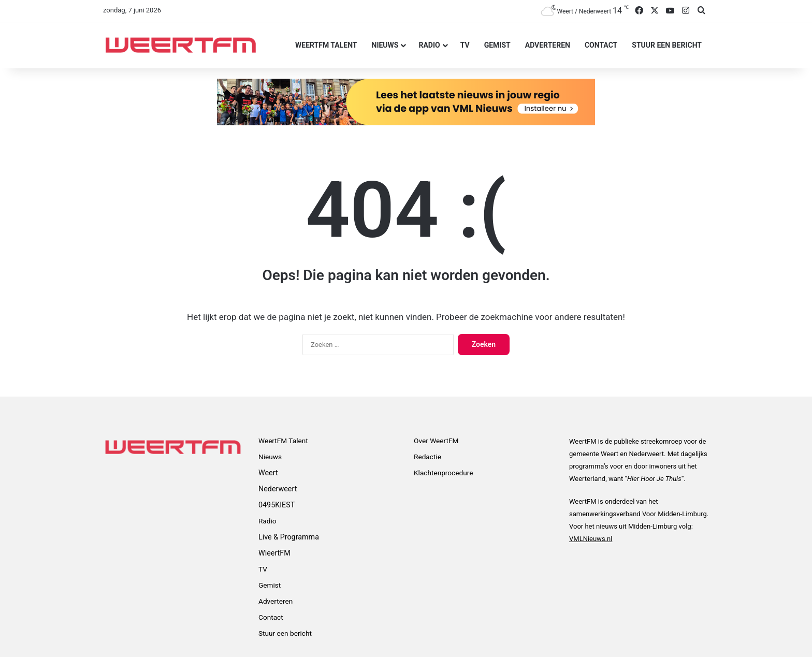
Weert (268, 473)
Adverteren (548, 45)
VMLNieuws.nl (591, 539)
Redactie (427, 457)
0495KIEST (277, 505)
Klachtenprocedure (443, 473)
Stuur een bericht (667, 45)
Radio (429, 45)
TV (465, 45)
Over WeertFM (436, 441)
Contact (601, 45)
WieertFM (274, 553)
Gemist (497, 45)
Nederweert (278, 489)
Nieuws (385, 45)
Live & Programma (289, 537)
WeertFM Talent (326, 45)
